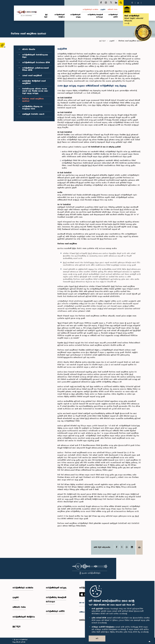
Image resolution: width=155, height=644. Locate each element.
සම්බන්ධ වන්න (113, 10)
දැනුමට (103, 10)
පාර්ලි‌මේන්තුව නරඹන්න (90, 10)
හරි (97, 639)
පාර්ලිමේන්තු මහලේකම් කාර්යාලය (95, 16)
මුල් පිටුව (46, 16)
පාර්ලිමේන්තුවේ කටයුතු (75, 16)
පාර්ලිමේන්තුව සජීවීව (113, 16)
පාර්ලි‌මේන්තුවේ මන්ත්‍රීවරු (60, 16)
